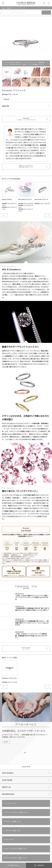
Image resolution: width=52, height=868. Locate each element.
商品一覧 (9, 8)
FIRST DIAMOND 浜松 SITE (15, 858)
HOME (4, 8)
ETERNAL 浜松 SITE (12, 831)
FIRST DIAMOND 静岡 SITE (15, 849)
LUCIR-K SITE (10, 803)
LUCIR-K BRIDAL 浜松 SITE (16, 812)
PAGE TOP (26, 767)
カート (49, 3)
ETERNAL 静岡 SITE (12, 822)
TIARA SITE (9, 840)
